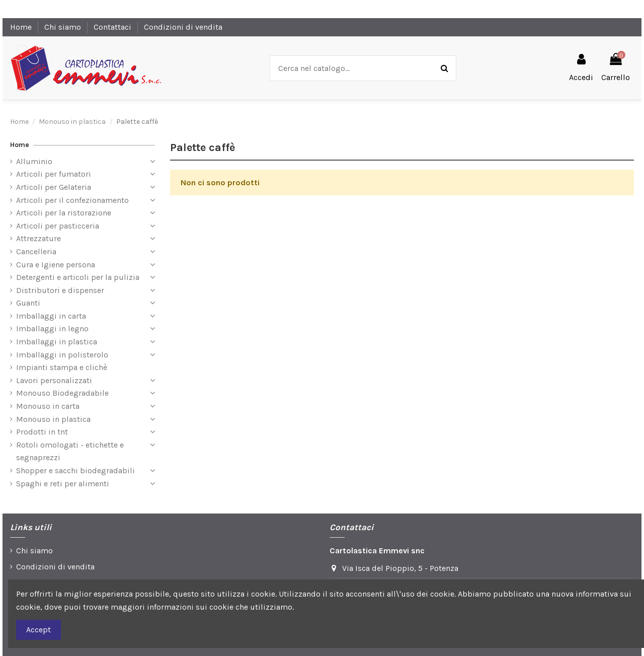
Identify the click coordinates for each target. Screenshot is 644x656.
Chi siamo (64, 27)
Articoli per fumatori (54, 174)
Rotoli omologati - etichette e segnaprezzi (70, 451)
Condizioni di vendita (183, 27)
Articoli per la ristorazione (64, 213)
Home (22, 27)
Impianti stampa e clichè (62, 367)
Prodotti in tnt (42, 432)
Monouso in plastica (53, 419)
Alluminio (34, 161)
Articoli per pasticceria (58, 226)
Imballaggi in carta (51, 316)
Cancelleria (36, 251)
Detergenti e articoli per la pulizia (78, 277)
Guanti (28, 303)
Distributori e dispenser (60, 290)
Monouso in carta (48, 406)
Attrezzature (38, 238)
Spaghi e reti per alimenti (63, 484)
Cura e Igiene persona (56, 265)
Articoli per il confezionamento (72, 200)
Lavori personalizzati (54, 380)
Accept (38, 630)
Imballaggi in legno (52, 329)
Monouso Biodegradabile (62, 393)
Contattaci (113, 27)
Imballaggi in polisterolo (62, 355)
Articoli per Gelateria (54, 187)
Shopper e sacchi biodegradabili (75, 470)
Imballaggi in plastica (57, 342)
